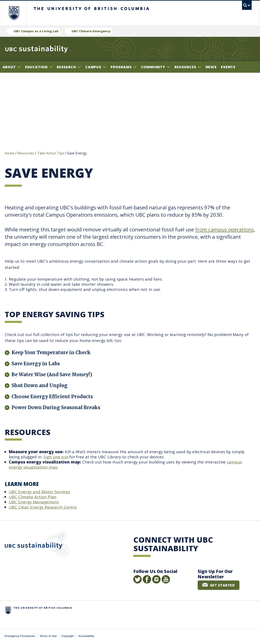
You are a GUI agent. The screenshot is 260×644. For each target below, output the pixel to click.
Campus (96, 67)
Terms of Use (48, 637)
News (211, 67)
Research (69, 67)
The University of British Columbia (14, 13)
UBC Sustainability (37, 546)
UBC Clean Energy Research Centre (43, 508)
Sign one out (56, 457)
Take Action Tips (51, 154)
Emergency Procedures (20, 637)
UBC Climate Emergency (91, 31)
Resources (188, 67)
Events (228, 67)
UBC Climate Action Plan (33, 497)
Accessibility (86, 637)
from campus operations (225, 230)
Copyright (68, 637)
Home (10, 154)
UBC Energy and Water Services (39, 492)
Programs (124, 67)
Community (156, 67)
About (12, 67)
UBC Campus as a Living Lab (36, 31)
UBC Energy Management (34, 503)
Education (39, 67)
